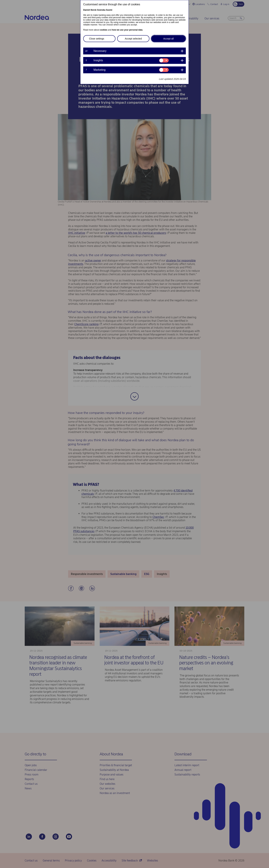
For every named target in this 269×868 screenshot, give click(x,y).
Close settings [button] (97, 39)
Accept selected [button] (133, 39)
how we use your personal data (127, 30)
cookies (104, 30)
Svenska (101, 10)
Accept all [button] (169, 39)
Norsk (93, 10)
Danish (87, 10)
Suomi (109, 10)
